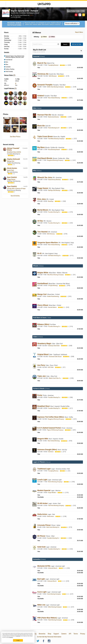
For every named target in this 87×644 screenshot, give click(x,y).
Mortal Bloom (43, 210)
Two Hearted (43, 232)
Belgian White (43, 273)
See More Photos (15, 137)
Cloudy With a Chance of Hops (16, 189)
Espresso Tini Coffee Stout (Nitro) (51, 417)
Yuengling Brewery (53, 65)
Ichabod (41, 96)
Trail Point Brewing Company (56, 506)
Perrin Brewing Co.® (54, 128)
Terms (76, 634)
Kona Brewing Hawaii (54, 150)
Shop (49, 634)
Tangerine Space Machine (48, 243)
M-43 (40, 253)
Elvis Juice (42, 199)
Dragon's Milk (43, 439)
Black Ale (41, 126)
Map (31, 15)
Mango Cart (11, 161)
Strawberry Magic (45, 343)
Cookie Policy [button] (18, 636)
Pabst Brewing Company (55, 620)
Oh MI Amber (43, 503)
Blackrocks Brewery (54, 117)
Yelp (76, 15)
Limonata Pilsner (44, 525)
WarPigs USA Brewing (54, 190)
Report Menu (79, 32)
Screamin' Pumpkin (45, 85)
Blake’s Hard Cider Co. (55, 378)
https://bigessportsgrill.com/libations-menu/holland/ (84, 15)
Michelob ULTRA (44, 566)
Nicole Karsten (12, 168)
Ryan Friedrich (12, 177)
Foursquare (80, 15)
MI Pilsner (42, 536)
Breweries (42, 634)
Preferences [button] (11, 637)
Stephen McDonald (13, 159)
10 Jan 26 (25, 148)
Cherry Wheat (43, 305)
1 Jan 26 (25, 177)
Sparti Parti (11, 170)
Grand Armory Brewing (54, 180)
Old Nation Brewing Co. (55, 256)
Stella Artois (42, 514)
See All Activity (15, 196)
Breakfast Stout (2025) (14, 152)
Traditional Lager (44, 469)
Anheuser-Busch (53, 568)
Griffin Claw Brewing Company (56, 87)
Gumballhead (43, 283)
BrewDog (51, 201)
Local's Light (42, 480)
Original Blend (43, 354)
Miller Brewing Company (55, 607)
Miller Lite (41, 605)
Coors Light (42, 592)
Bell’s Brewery (53, 76)
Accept (18, 640)
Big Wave (41, 147)
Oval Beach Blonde (45, 158)
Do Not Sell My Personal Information (49, 637)
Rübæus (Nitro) (44, 324)
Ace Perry (41, 365)
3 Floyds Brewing (53, 286)
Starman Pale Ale (44, 115)
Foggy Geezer (11, 179)
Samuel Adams (52, 307)
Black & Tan (42, 63)
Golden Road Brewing (53, 296)
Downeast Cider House (55, 357)
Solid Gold (42, 547)
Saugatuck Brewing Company (55, 160)
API (70, 634)
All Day (40, 221)
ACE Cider (51, 367)
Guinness (51, 452)
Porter (40, 395)
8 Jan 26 (25, 159)
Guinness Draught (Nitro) (47, 450)
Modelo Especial (44, 490)
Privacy (83, 634)
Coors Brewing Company (54, 594)
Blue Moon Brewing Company (56, 275)
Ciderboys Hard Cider (54, 346)
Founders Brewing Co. (54, 212)
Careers (64, 634)
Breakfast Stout (44, 406)
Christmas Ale (43, 74)
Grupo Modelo (52, 493)
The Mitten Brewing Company (56, 139)
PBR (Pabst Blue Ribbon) (47, 618)
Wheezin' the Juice (45, 177)
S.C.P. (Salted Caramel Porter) (49, 428)
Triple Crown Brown (45, 136)
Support (56, 634)
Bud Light (41, 579)
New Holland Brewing (54, 98)
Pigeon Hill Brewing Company (55, 430)
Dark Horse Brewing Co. (53, 527)
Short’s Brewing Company (55, 482)
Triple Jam (42, 376)
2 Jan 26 (25, 168)
